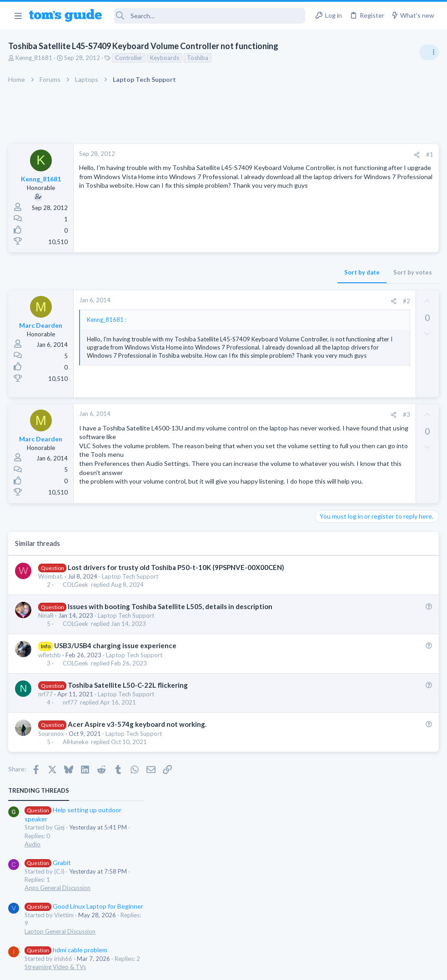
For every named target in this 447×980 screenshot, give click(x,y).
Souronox (52, 788)
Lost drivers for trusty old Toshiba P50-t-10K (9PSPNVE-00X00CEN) (176, 621)
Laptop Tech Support (131, 630)
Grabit (341, 220)
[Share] (270, 155)
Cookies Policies (190, 967)
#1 (283, 155)
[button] (18, 15)
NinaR (47, 670)
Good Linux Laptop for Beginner (377, 264)
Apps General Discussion (351, 246)
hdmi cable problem (359, 308)
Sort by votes (266, 272)
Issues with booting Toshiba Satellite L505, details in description (171, 660)
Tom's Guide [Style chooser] (373, 929)
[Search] (210, 16)
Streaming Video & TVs (349, 325)
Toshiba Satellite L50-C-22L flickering (128, 739)
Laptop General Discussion (353, 290)
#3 (260, 440)
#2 (260, 301)
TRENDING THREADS (332, 149)
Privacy (247, 967)
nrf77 (46, 748)
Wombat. (52, 630)
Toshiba (198, 58)
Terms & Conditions (310, 967)
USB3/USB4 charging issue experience (116, 700)
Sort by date (216, 272)
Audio (326, 202)
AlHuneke (76, 796)
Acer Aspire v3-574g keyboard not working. (138, 779)
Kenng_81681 (35, 58)
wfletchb (50, 709)
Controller (130, 58)
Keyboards (166, 58)
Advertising (126, 967)
